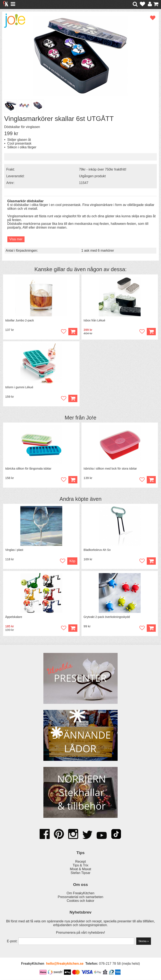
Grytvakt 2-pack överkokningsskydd (107, 617)
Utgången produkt (92, 176)
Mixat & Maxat (80, 869)
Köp (151, 332)
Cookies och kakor (80, 901)
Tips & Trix (81, 865)
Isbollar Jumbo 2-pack (20, 320)
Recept (81, 862)
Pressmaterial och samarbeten (81, 897)
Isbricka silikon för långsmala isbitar (28, 469)
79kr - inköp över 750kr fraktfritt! (103, 169)
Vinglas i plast (14, 550)
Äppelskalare (14, 617)
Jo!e (91, 418)
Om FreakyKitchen (80, 893)
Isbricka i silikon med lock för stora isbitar (110, 469)
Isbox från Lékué (95, 320)
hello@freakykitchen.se (65, 964)
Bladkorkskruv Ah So (97, 550)
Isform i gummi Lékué (19, 387)
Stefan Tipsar (80, 873)
